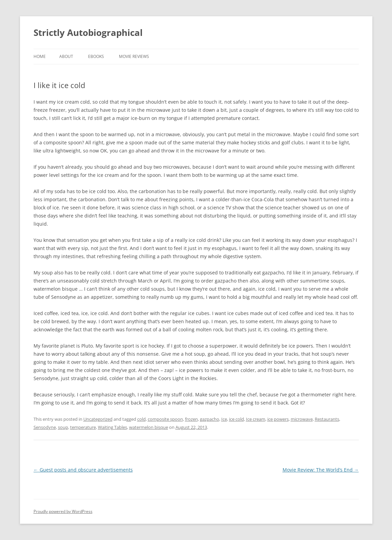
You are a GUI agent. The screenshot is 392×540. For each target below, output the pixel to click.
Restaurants (327, 419)
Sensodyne (45, 427)
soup (63, 427)
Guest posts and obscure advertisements (83, 470)
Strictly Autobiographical (88, 33)
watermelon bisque (149, 427)
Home (40, 56)
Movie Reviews (134, 56)
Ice (224, 419)
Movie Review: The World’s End (321, 470)
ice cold (236, 419)
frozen (191, 419)
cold (141, 419)
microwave (302, 419)
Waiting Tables (112, 427)
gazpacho (210, 419)
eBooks (96, 56)
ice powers (278, 419)
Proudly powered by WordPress (63, 511)
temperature (83, 427)
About (66, 56)
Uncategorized (98, 419)
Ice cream (256, 419)
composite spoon (165, 419)
